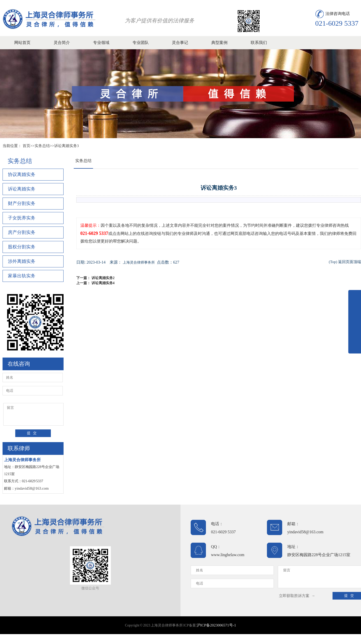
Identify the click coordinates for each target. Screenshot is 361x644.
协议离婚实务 (22, 174)
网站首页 (22, 43)
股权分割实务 (22, 247)
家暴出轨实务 (22, 276)
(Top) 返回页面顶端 (345, 262)
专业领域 (101, 43)
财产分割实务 (22, 203)
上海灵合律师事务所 (139, 262)
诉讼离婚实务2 (103, 278)
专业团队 (141, 43)
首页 (26, 146)
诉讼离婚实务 (22, 189)
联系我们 (259, 43)
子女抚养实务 (22, 218)
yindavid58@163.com (32, 488)
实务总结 (42, 146)
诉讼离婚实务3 (67, 146)
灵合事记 (180, 43)
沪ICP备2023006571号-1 (216, 625)
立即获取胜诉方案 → (297, 596)
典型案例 (219, 43)
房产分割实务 (22, 232)
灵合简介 (62, 43)
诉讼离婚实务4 (103, 283)
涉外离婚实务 (22, 261)
